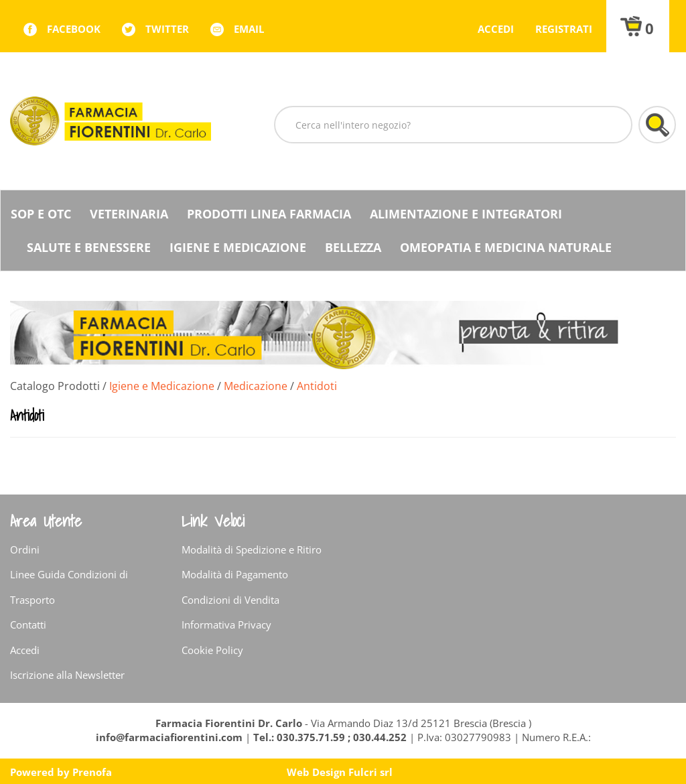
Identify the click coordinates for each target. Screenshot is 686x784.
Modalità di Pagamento (235, 574)
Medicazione (256, 386)
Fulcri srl (370, 772)
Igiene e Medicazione (162, 386)
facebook (74, 29)
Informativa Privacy (226, 625)
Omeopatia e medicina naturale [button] (506, 247)
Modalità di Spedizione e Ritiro (252, 549)
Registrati (564, 29)
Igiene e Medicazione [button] (238, 247)
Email (249, 29)
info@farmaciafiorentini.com (170, 737)
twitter (167, 29)
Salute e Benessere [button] (89, 247)
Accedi (496, 29)
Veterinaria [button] (129, 214)
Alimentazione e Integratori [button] (466, 214)
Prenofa (92, 772)
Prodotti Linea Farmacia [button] (269, 214)
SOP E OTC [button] (41, 214)
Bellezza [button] (353, 247)
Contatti (28, 625)
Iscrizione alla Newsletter (67, 675)
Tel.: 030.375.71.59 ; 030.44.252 (330, 737)
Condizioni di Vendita (230, 600)
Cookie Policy (212, 650)
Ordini (25, 549)
